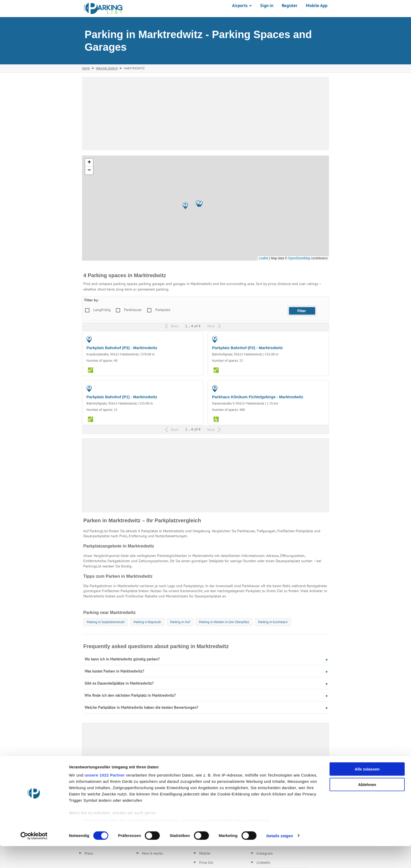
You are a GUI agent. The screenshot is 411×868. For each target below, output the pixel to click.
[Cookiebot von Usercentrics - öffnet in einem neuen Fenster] (34, 858)
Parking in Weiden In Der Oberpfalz (224, 622)
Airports (242, 6)
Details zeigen (279, 858)
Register (290, 6)
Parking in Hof (180, 622)
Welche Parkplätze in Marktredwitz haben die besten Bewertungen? (142, 707)
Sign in (267, 6)
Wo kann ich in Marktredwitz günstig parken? (122, 659)
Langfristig (102, 310)
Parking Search (107, 68)
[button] (185, 205)
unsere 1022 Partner (105, 797)
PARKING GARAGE (310, 388)
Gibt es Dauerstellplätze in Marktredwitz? (119, 683)
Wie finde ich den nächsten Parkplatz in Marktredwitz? (130, 695)
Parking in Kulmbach (273, 622)
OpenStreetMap (299, 258)
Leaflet (264, 258)
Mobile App (317, 6)
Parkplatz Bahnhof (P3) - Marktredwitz (122, 348)
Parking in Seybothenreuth (106, 622)
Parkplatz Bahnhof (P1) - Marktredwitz (122, 397)
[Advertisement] (205, 113)
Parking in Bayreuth (147, 622)
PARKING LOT (187, 339)
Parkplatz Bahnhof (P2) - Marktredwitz (247, 348)
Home (86, 68)
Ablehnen (367, 806)
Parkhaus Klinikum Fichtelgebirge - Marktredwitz (258, 397)
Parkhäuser (133, 310)
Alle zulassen (367, 791)
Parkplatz (163, 310)
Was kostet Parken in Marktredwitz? (114, 671)
